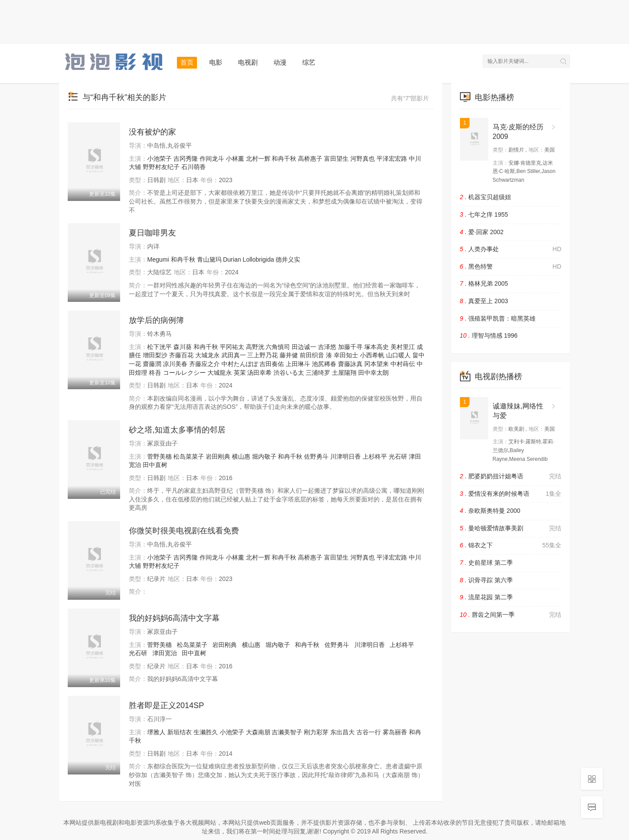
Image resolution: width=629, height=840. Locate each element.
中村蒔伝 (403, 364)
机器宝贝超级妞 (486, 197)
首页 (187, 62)
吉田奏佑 (272, 364)
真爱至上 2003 (484, 301)
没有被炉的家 (152, 132)
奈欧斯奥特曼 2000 (490, 511)
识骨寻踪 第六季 (486, 580)
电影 (216, 62)
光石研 (398, 456)
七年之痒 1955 (484, 214)
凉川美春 (175, 364)
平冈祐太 (232, 347)
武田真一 (234, 355)
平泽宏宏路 (392, 159)
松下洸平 (159, 347)
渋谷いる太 (289, 373)
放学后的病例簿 (156, 320)
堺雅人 (156, 732)
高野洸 (255, 347)
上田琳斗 (298, 364)
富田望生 (336, 159)
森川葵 (183, 347)
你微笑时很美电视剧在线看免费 (184, 531)
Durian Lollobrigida (248, 259)
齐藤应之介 (204, 364)
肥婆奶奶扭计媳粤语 (511, 477)
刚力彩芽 (316, 732)
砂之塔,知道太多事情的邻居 (177, 430)
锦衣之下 (511, 546)
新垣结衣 (180, 732)
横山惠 (241, 456)
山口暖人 (398, 355)
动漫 (280, 62)
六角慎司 (278, 347)
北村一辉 (258, 159)
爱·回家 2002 (482, 232)
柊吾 (155, 373)
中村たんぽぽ (240, 364)
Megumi (158, 259)
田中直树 (155, 465)
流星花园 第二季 (486, 597)
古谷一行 (369, 732)
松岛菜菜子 (189, 456)
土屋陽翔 (344, 373)
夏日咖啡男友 (152, 233)
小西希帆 (372, 355)
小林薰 (235, 159)
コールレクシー (184, 373)
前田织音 (312, 355)
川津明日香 (346, 456)
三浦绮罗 (318, 373)
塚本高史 (377, 347)
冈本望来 (377, 364)
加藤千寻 (350, 347)
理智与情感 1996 (489, 335)
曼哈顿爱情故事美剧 (511, 529)
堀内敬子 (264, 456)
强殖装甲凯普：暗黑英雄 (498, 318)
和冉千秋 (284, 159)
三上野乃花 (263, 355)
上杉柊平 (375, 456)
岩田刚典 (218, 456)
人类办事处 (511, 249)
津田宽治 (165, 653)
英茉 (240, 373)
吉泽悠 (327, 347)
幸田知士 (346, 355)
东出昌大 (342, 732)
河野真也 (363, 159)
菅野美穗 (159, 456)
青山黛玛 (209, 259)
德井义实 (288, 259)
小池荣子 (159, 159)
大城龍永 (220, 373)
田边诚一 (304, 347)
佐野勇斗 (316, 456)
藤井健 (289, 355)
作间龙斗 (212, 159)
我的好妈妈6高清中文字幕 (174, 618)
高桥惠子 (310, 159)
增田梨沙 (155, 355)
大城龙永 (207, 355)
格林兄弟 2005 (484, 283)
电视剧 (248, 62)
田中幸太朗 (373, 373)
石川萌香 (194, 167)
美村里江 (403, 347)
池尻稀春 (324, 364)
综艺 (309, 62)
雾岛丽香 (395, 732)
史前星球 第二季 (486, 563)
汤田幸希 (259, 373)
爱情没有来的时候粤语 (511, 494)
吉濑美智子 (287, 732)
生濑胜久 (206, 732)
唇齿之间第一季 (511, 615)
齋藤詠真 (350, 364)
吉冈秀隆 (186, 159)
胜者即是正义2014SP (166, 705)
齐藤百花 (181, 355)
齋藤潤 (152, 364)
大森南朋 (258, 732)
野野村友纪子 (161, 167)
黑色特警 (511, 267)
